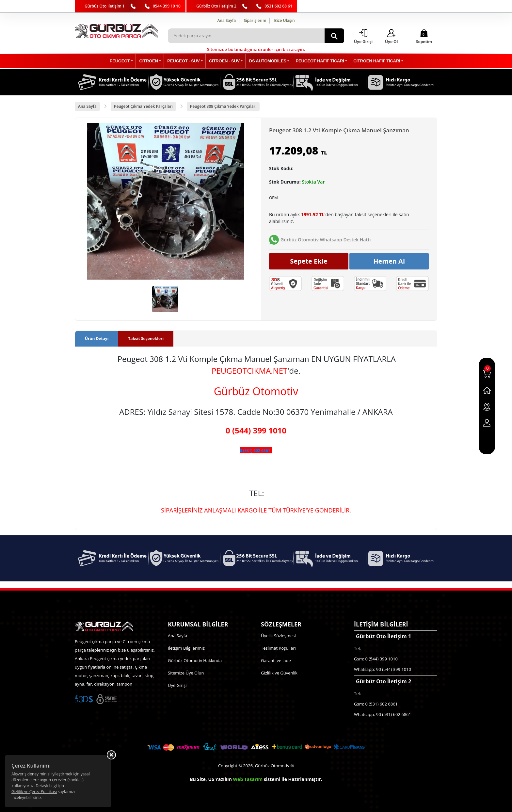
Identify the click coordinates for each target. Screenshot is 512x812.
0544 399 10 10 (167, 6)
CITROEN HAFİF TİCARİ (372, 61)
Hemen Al (389, 261)
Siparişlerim (255, 20)
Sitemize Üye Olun (186, 673)
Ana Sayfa (226, 20)
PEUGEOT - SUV (186, 61)
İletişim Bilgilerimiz (186, 648)
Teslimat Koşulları (278, 648)
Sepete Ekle (309, 261)
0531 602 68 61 (278, 6)
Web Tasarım (248, 779)
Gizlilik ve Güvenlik (279, 673)
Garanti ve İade (276, 660)
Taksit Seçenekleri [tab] (146, 339)
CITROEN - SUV (225, 61)
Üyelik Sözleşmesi (278, 636)
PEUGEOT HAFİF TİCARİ (317, 61)
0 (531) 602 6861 (255, 451)
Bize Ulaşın (285, 20)
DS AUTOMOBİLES (267, 61)
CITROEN (153, 61)
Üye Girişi (177, 685)
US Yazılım (220, 779)
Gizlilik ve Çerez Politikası (34, 792)
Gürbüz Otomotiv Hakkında (195, 660)
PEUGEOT (125, 61)
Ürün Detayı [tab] (97, 339)
